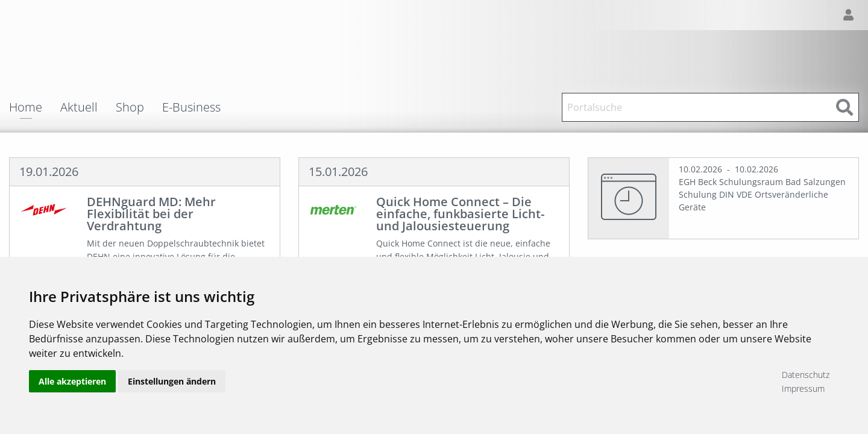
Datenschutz (806, 375)
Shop (130, 107)
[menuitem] (35, 107)
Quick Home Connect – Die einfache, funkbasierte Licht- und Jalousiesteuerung (460, 214)
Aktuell (79, 107)
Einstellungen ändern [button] (172, 381)
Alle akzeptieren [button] (72, 381)
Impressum (803, 388)
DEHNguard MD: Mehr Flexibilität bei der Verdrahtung (151, 214)
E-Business (191, 107)
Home (26, 108)
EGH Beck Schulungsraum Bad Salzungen (762, 182)
